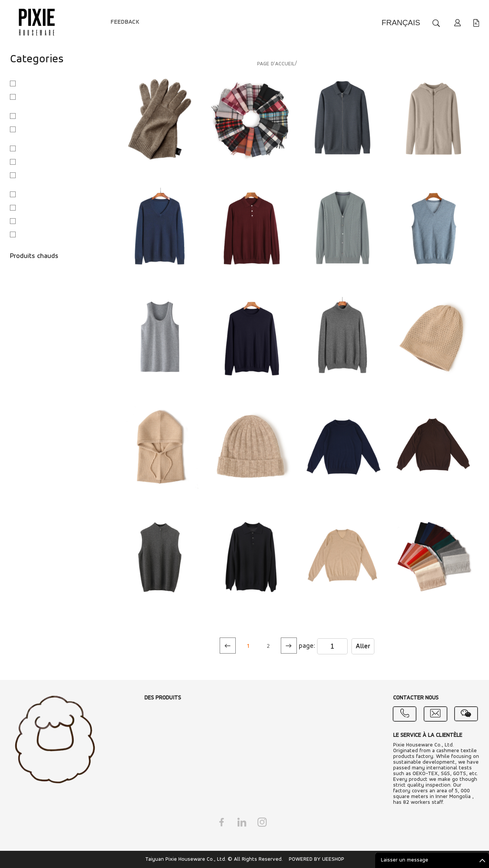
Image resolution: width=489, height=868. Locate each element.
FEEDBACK (125, 22)
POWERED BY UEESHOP (317, 859)
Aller (363, 647)
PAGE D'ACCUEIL (276, 64)
